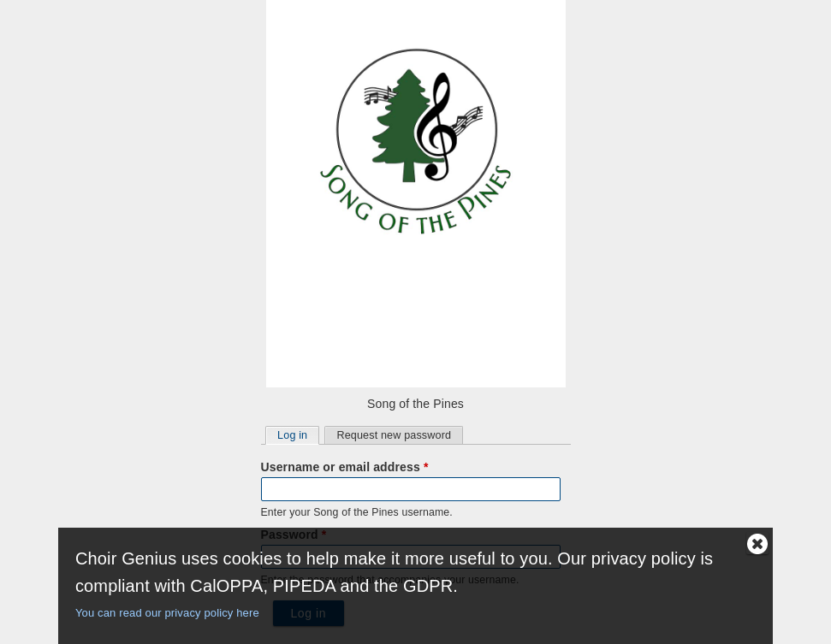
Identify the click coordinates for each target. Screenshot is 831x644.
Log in (298, 434)
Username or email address (345, 467)
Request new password (394, 435)
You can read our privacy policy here (167, 613)
